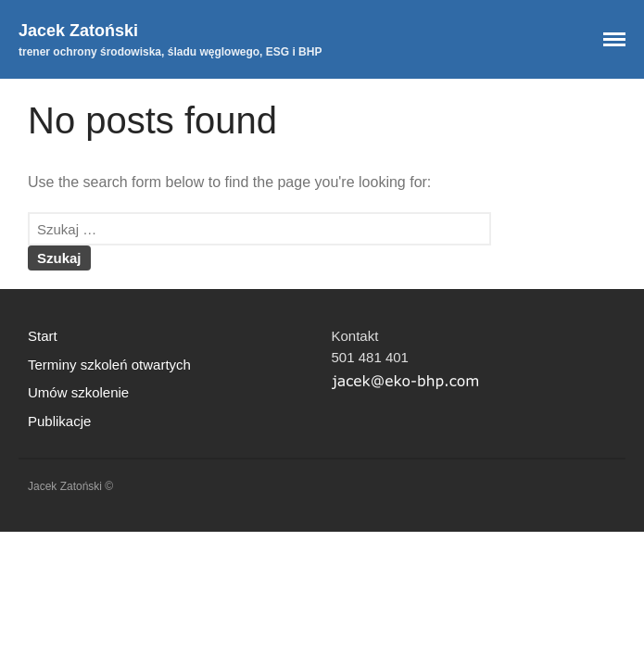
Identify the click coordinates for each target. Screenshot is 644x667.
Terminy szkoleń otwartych (109, 365)
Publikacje (59, 421)
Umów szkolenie (78, 392)
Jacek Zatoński (78, 31)
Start (43, 336)
